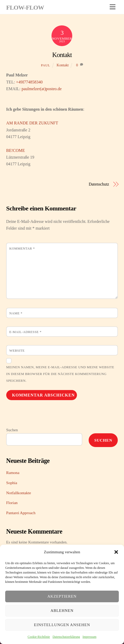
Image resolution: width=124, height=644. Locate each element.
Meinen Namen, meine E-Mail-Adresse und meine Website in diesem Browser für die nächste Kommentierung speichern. (60, 374)
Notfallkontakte (19, 493)
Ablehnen (62, 611)
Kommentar (22, 249)
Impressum (89, 637)
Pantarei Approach (21, 513)
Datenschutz (99, 184)
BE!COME (16, 150)
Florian (12, 503)
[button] (116, 552)
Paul (45, 65)
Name (16, 313)
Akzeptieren (62, 596)
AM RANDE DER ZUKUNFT (32, 123)
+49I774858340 (29, 82)
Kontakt (62, 55)
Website (17, 351)
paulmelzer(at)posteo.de (42, 89)
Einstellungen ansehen (62, 625)
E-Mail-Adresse (25, 332)
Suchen (12, 430)
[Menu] (113, 7)
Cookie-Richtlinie (39, 637)
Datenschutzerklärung (66, 637)
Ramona (13, 473)
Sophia (12, 483)
